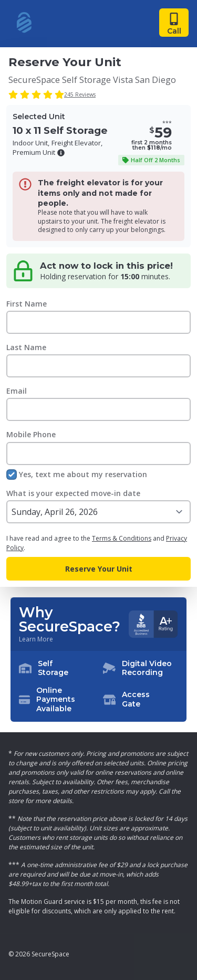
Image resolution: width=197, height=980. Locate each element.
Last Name (26, 347)
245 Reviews (80, 94)
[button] (61, 153)
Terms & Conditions (122, 538)
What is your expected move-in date (73, 493)
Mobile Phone (31, 434)
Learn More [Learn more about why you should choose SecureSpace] (36, 639)
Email (17, 391)
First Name (27, 304)
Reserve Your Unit (99, 569)
